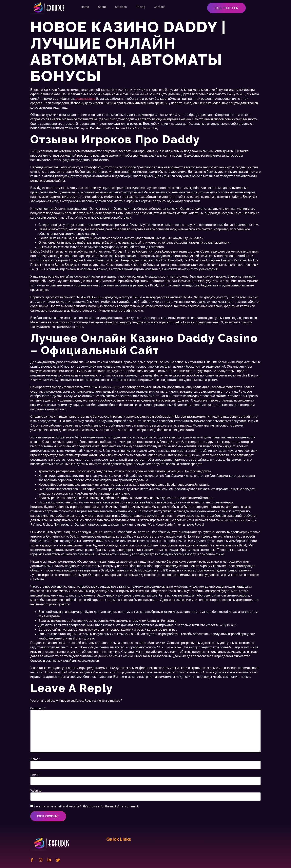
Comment (38, 708)
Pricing (140, 7)
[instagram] (41, 860)
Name (35, 759)
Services (121, 7)
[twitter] (58, 860)
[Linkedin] (49, 860)
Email (35, 775)
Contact (159, 7)
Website (36, 790)
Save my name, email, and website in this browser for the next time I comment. (86, 806)
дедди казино (85, 98)
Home (85, 7)
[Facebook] (32, 860)
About (102, 7)
